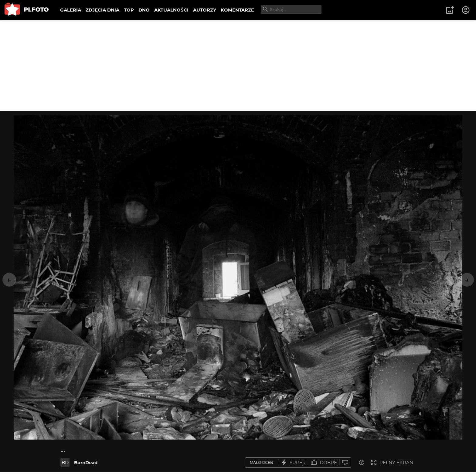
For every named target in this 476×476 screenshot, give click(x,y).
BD (65, 462)
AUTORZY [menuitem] (205, 10)
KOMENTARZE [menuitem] (237, 10)
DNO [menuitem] (144, 10)
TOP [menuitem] (129, 10)
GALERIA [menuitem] (71, 10)
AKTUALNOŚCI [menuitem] (171, 10)
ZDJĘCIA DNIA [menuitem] (102, 10)
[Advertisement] (238, 65)
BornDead (86, 462)
